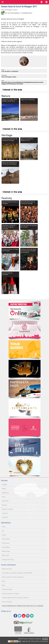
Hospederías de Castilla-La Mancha (25, 330)
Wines (4, 497)
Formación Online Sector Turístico (25, 310)
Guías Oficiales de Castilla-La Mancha (25, 349)
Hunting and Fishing (8, 560)
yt (24, 616)
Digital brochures (7, 569)
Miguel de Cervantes (25, 447)
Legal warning (26, 641)
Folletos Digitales (25, 388)
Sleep (4, 527)
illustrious (5, 513)
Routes (4, 535)
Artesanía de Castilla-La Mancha (25, 467)
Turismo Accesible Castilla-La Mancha (25, 427)
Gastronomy (5, 493)
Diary (3, 581)
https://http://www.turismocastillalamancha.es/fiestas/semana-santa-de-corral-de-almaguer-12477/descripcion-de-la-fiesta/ (22, 83)
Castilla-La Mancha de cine (25, 369)
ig (28, 616)
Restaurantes (25, 408)
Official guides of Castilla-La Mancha (13, 577)
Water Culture (6, 551)
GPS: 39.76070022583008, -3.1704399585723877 (19, 13)
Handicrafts (5, 501)
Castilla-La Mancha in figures (10, 594)
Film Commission (7, 602)
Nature (4, 489)
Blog (3, 585)
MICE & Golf (6, 555)
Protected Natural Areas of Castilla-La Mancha (15, 598)
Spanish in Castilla (7, 509)
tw (20, 616)
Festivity (4, 505)
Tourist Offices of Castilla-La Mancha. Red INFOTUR (17, 573)
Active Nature (6, 547)
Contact (32, 616)
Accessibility (44, 641)
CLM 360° (5, 517)
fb (15, 616)
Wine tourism (6, 543)
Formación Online (7, 589)
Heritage (4, 484)
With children (6, 539)
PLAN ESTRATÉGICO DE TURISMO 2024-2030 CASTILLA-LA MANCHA (23, 606)
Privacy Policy (35, 641)
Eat (3, 531)
